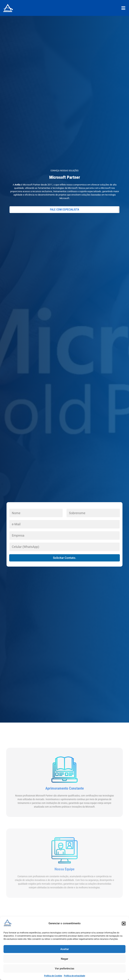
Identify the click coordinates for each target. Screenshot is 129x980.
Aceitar (65, 949)
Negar (64, 959)
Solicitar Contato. (65, 558)
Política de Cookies (53, 976)
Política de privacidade (74, 976)
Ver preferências (65, 969)
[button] (124, 924)
